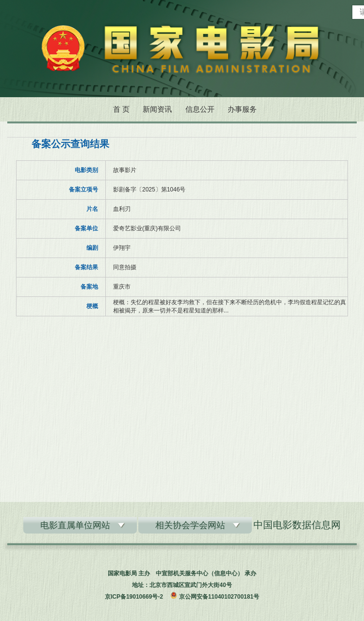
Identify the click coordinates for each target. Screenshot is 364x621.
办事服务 (242, 109)
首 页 (121, 109)
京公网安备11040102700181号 (219, 597)
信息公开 (200, 109)
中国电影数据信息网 (297, 525)
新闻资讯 (157, 109)
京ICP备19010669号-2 (134, 597)
